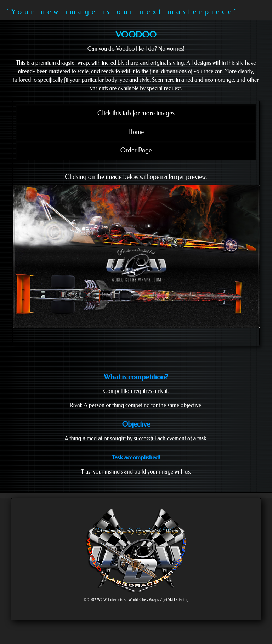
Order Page (136, 150)
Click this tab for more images (136, 113)
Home (136, 132)
